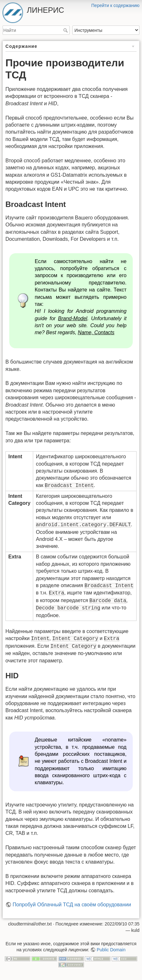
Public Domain (111, 950)
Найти (66, 30)
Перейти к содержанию (115, 5)
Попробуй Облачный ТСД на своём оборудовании (72, 905)
